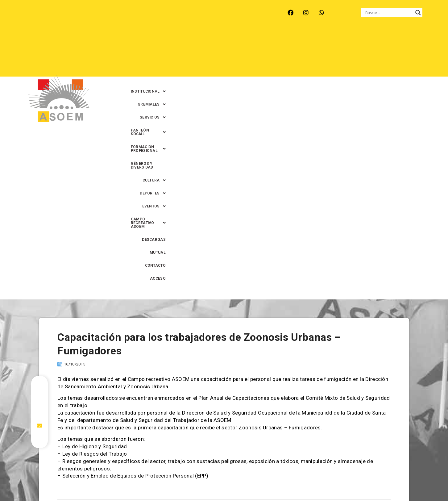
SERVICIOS (247, 40)
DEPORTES (201, 53)
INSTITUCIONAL (170, 40)
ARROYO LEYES (51, 13)
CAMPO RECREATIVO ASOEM (286, 53)
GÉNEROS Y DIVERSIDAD (407, 40)
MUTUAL (366, 53)
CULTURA (167, 53)
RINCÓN (148, 13)
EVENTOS (235, 53)
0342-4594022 (311, 482)
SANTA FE (176, 13)
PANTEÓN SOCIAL (289, 40)
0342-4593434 (345, 482)
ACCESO (422, 53)
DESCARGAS (337, 53)
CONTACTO (394, 53)
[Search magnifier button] (418, 13)
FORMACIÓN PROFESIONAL (346, 40)
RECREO (122, 13)
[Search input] (389, 13)
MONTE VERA (91, 13)
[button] (170, 40)
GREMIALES (211, 40)
